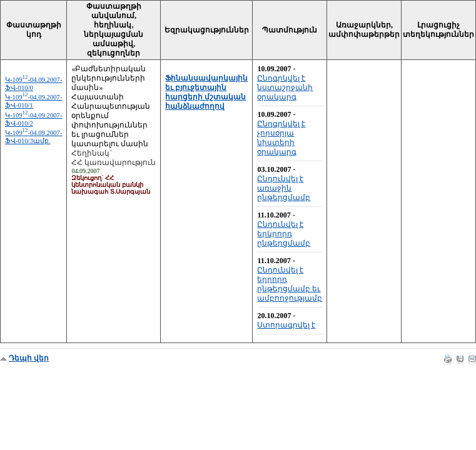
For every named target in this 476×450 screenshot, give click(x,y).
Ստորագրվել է (286, 325)
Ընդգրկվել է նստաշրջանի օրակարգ (285, 87)
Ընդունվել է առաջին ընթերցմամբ (284, 188)
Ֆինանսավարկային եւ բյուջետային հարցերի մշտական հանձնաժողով (206, 92)
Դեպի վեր (29, 358)
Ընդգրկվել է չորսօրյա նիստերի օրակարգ (281, 138)
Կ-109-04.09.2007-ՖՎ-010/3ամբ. (33, 137)
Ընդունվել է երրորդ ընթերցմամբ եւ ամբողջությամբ (290, 284)
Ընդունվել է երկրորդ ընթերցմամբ (284, 234)
